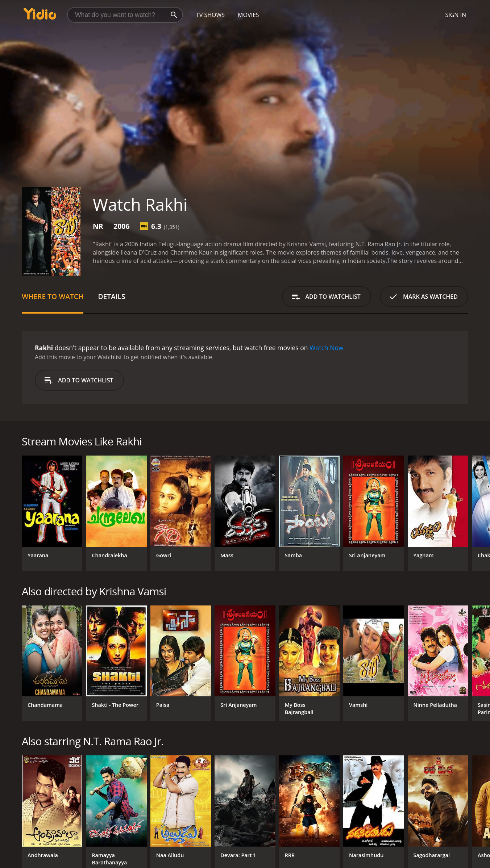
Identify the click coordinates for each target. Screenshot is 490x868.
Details (111, 296)
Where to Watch (53, 296)
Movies (248, 15)
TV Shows (210, 15)
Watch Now (327, 348)
